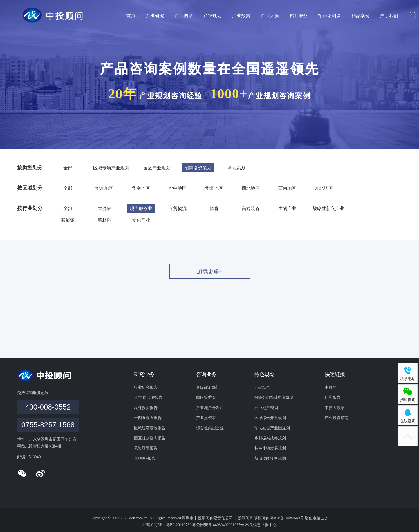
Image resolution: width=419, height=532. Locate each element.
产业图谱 (184, 15)
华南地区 (141, 188)
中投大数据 (335, 408)
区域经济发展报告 (150, 428)
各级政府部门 (208, 387)
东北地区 (324, 188)
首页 (131, 15)
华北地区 (214, 188)
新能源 (68, 220)
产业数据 (241, 15)
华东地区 (104, 188)
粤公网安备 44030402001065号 (218, 525)
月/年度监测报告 (148, 397)
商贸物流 (178, 208)
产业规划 (212, 15)
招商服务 (299, 15)
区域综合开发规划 (270, 418)
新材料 (104, 220)
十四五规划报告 (148, 418)
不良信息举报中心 (261, 525)
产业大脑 (270, 15)
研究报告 (333, 397)
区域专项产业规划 (111, 168)
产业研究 (155, 15)
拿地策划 (237, 168)
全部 (68, 168)
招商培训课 (330, 15)
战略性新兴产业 (328, 208)
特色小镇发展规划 (270, 448)
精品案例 (360, 15)
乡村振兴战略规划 (270, 438)
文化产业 (141, 220)
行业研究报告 (146, 387)
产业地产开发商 (210, 408)
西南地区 (287, 188)
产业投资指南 (337, 418)
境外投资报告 (146, 408)
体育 (214, 208)
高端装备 (251, 208)
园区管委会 (206, 397)
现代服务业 (141, 208)
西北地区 (251, 188)
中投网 (331, 387)
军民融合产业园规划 (272, 428)
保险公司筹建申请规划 (274, 397)
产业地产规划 (266, 408)
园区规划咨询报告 (150, 438)
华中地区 (178, 188)
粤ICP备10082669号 (287, 518)
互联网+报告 (145, 458)
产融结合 (262, 387)
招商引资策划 (198, 168)
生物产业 (287, 208)
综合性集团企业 (210, 428)
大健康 (104, 208)
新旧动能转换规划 (270, 458)
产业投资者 (206, 418)
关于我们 (389, 15)
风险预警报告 (146, 448)
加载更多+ (209, 271)
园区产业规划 (157, 168)
